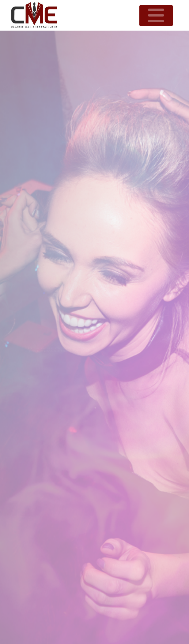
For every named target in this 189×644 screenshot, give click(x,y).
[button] (156, 16)
